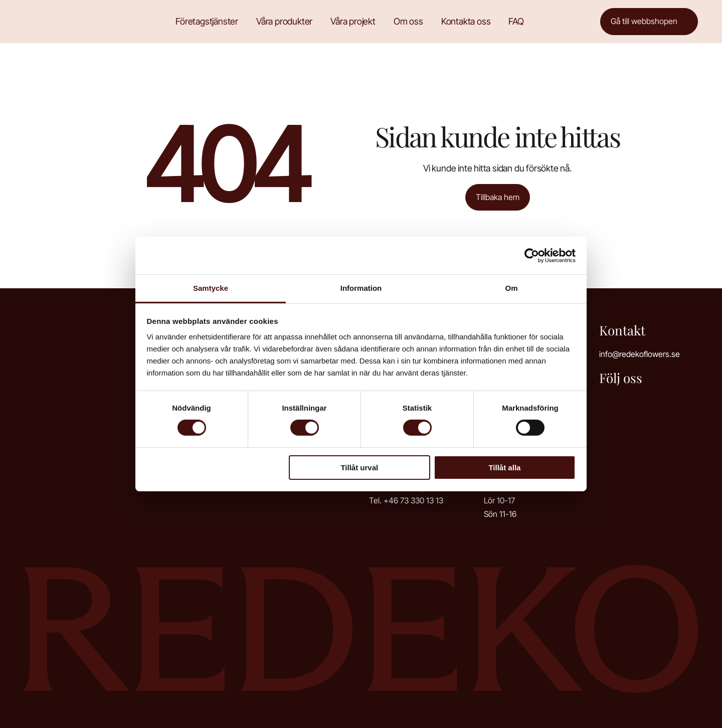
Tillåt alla (504, 468)
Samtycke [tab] (211, 288)
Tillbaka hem (498, 197)
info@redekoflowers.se (640, 354)
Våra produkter (284, 21)
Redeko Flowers (62, 21)
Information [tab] (361, 288)
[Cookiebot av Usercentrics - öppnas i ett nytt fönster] (532, 255)
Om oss (408, 21)
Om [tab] (511, 288)
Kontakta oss (466, 21)
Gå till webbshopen (644, 21)
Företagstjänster (207, 21)
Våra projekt (353, 21)
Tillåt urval (359, 468)
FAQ (516, 21)
